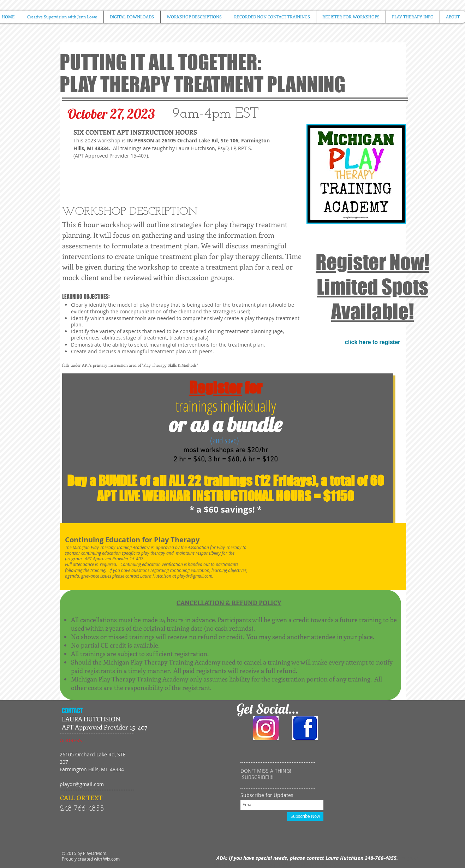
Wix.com (111, 859)
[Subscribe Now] (305, 817)
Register (216, 388)
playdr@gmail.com (195, 576)
